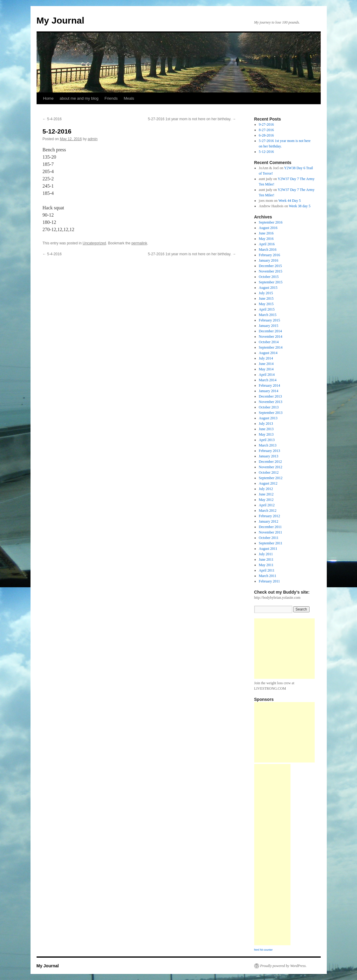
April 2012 (267, 505)
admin (93, 139)
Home (49, 98)
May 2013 (266, 434)
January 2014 (268, 391)
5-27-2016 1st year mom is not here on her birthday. (192, 119)
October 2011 (269, 538)
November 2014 (271, 337)
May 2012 (266, 500)
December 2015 (270, 266)
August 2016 (268, 228)
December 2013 (270, 396)
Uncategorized (94, 243)
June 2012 (266, 494)
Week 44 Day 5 (290, 201)
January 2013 (268, 456)
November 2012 (271, 467)
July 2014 (266, 358)
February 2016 (269, 255)
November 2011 (270, 532)
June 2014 (266, 364)
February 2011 (269, 581)
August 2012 (268, 483)
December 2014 (270, 331)
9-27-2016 (266, 124)
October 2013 (269, 407)
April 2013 (267, 440)
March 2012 (268, 511)
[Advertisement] (284, 649)
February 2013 (269, 451)
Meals (129, 98)
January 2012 (268, 521)
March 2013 (268, 445)
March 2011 (268, 576)
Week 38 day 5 (300, 206)
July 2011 (266, 554)
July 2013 (266, 424)
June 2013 (266, 429)
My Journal (60, 20)
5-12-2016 (266, 152)
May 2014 (266, 369)
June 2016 (266, 233)
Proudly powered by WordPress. (284, 966)
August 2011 (268, 549)
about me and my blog (79, 98)
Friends (111, 98)
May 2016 (266, 239)
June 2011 (266, 559)
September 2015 (271, 282)
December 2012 (270, 462)
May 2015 (266, 304)
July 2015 (266, 293)
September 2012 (271, 478)
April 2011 (267, 570)
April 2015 (267, 309)
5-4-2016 (52, 119)
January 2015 (268, 326)
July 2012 (266, 489)
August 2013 (268, 418)
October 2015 (269, 277)
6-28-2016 (266, 135)
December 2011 (270, 527)
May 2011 (266, 565)
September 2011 (271, 543)
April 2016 (267, 244)
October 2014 (269, 342)
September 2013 (271, 413)
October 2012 (269, 472)
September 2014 (271, 347)
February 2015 (269, 320)
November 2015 (271, 271)
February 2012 (269, 516)
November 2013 (271, 402)
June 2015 (266, 298)
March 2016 (268, 250)
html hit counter (264, 950)
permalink (139, 243)
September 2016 (271, 222)
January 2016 (268, 260)
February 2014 (269, 385)
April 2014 (267, 375)
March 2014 (268, 380)
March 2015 (268, 315)
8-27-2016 (266, 130)
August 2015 (268, 288)
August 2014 (268, 353)
